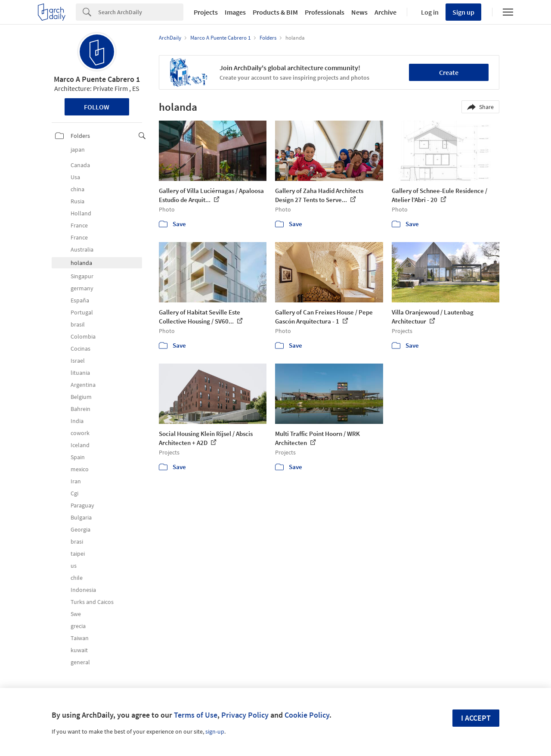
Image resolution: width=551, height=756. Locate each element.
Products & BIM (275, 12)
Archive (385, 12)
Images (235, 12)
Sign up (463, 12)
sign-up (215, 731)
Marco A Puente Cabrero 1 (97, 79)
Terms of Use (196, 715)
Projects (206, 12)
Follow (97, 107)
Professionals (325, 12)
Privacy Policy (245, 715)
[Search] (141, 12)
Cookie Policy (307, 715)
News (359, 12)
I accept (476, 718)
